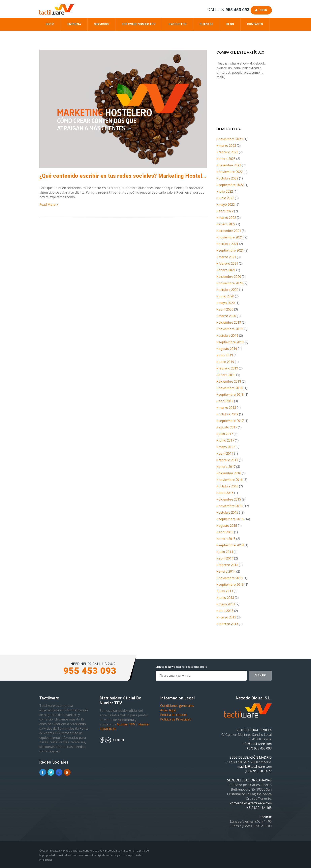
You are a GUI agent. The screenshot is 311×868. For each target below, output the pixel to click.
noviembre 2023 (230, 139)
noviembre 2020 (230, 283)
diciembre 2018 (229, 381)
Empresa (74, 24)
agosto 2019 (227, 349)
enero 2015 (226, 539)
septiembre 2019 (230, 342)
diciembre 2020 (229, 277)
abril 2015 (225, 532)
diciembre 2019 (229, 322)
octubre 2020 (227, 290)
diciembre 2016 (229, 473)
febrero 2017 (227, 460)
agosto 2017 (227, 427)
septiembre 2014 (230, 545)
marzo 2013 (226, 617)
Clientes (206, 24)
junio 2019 (225, 362)
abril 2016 (225, 493)
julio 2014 (225, 552)
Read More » (49, 204)
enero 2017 (226, 467)
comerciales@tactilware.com (251, 803)
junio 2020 (225, 296)
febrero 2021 (227, 263)
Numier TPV (126, 724)
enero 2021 (226, 270)
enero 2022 (226, 224)
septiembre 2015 (230, 519)
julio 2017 (225, 434)
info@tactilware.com (257, 744)
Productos (177, 24)
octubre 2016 (227, 486)
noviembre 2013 (230, 578)
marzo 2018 (226, 408)
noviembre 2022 (230, 172)
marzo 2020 (226, 316)
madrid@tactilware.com (254, 767)
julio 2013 (225, 591)
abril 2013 (225, 611)
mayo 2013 (226, 604)
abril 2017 (225, 453)
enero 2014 (226, 571)
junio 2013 (225, 598)
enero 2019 (226, 375)
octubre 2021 (227, 244)
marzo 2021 (226, 257)
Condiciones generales (177, 706)
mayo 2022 (226, 204)
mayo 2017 (226, 447)
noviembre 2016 (230, 480)
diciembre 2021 (229, 231)
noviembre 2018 (230, 388)
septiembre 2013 (230, 584)
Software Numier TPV (139, 24)
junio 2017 (225, 440)
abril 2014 (225, 558)
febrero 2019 (227, 368)
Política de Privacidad (176, 719)
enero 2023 (226, 159)
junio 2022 (225, 198)
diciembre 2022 (229, 165)
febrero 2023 (227, 152)
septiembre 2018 (230, 394)
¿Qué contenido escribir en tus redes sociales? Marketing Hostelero (124, 176)
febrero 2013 (227, 624)
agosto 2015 (227, 526)
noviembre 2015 (230, 506)
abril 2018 (225, 401)
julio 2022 (225, 191)
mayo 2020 (226, 303)
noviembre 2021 (230, 237)
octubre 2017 (227, 414)
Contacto (255, 24)
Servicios (101, 24)
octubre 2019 (227, 336)
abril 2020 (225, 309)
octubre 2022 (227, 178)
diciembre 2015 (229, 499)
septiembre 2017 (230, 421)
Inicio (50, 24)
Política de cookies (174, 715)
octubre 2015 (227, 512)
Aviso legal (168, 710)
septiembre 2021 (230, 250)
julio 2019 (225, 355)
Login (261, 10)
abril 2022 (225, 211)
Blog (230, 24)
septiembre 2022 (230, 185)
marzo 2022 (226, 218)
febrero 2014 (227, 565)
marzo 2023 (226, 146)
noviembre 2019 (230, 329)
